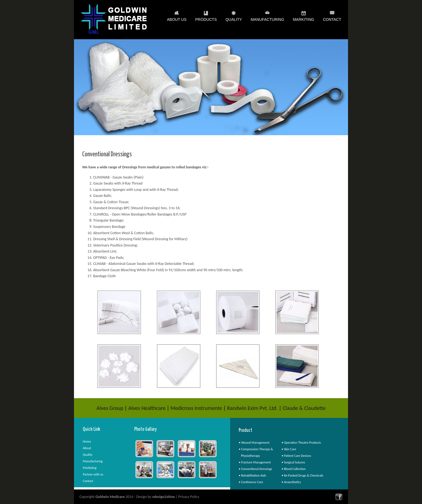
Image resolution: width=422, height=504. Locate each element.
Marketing (90, 468)
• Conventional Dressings (255, 469)
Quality (234, 21)
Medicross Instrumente (196, 408)
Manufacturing (267, 21)
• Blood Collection (293, 469)
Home (87, 441)
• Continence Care (251, 482)
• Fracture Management (255, 462)
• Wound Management (254, 443)
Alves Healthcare (147, 408)
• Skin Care (289, 449)
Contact (332, 19)
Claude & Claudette (304, 408)
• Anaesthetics (291, 482)
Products (206, 21)
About (87, 448)
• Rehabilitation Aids (252, 475)
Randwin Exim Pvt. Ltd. (252, 408)
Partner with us (93, 474)
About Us (177, 21)
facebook (339, 497)
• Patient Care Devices (296, 456)
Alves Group (110, 408)
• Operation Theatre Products (301, 443)
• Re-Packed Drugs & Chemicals (302, 475)
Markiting (304, 21)
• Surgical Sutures (293, 462)
